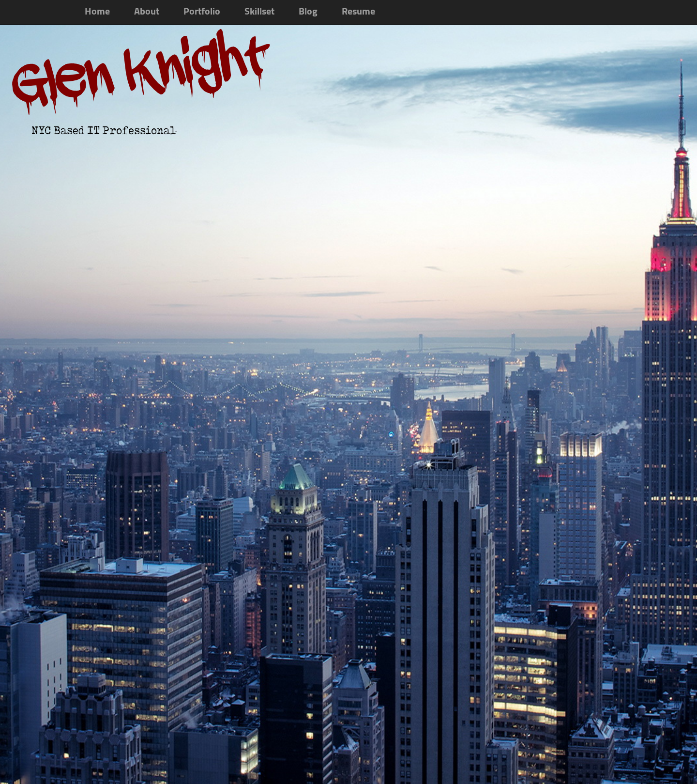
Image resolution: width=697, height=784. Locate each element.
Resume (358, 12)
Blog (308, 12)
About (147, 12)
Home (97, 12)
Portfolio (202, 12)
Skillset (259, 12)
